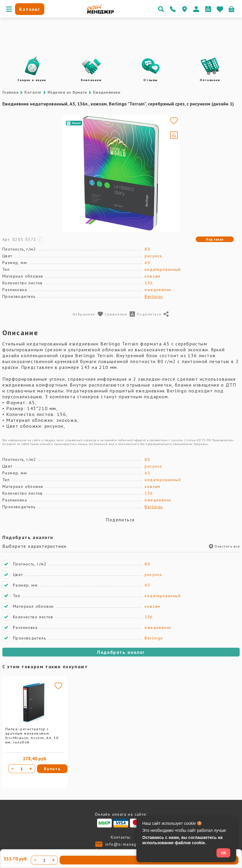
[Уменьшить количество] (13, 769)
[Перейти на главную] (100, 12)
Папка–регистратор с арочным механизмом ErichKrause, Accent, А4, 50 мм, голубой (32, 736)
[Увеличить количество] (31, 769)
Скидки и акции (32, 80)
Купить (52, 769)
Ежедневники (107, 92)
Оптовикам (210, 80)
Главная (10, 92)
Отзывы (151, 80)
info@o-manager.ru (126, 844)
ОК (223, 853)
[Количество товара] (22, 769)
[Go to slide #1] (62, 173)
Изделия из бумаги (67, 92)
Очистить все (224, 546)
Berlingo (154, 296)
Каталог (33, 92)
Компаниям (91, 80)
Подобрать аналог (121, 652)
